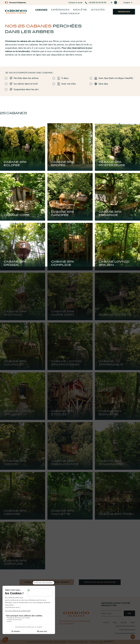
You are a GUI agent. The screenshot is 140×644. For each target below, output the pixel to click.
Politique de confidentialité (78, 642)
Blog (124, 623)
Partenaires (127, 630)
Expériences (60, 10)
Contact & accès (75, 3)
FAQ (115, 623)
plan (106, 623)
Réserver (124, 12)
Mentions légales (60, 642)
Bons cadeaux (70, 13)
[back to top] (133, 637)
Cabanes (41, 10)
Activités (98, 10)
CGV (133, 623)
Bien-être (80, 10)
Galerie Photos (125, 626)
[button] (128, 3)
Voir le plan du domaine (100, 582)
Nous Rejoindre (125, 633)
